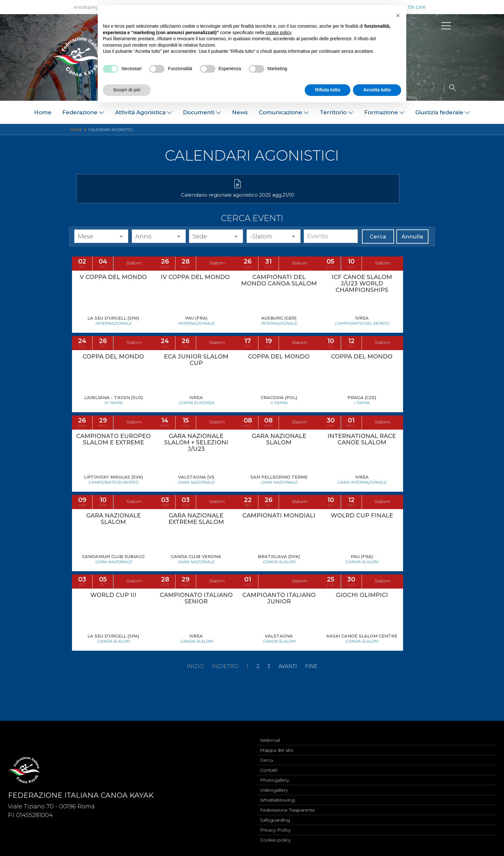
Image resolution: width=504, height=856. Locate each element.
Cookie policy (275, 840)
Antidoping (86, 7)
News (240, 112)
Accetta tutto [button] (377, 90)
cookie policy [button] (279, 33)
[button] (398, 15)
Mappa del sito (277, 744)
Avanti (288, 697)
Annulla (412, 247)
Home (43, 112)
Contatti (269, 765)
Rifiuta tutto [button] (328, 90)
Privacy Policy (275, 829)
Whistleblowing (277, 797)
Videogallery (274, 786)
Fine (311, 697)
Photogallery (274, 776)
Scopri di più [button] (127, 90)
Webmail (270, 733)
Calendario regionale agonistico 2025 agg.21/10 (132, 202)
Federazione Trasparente (288, 808)
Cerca (378, 247)
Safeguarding (275, 818)
